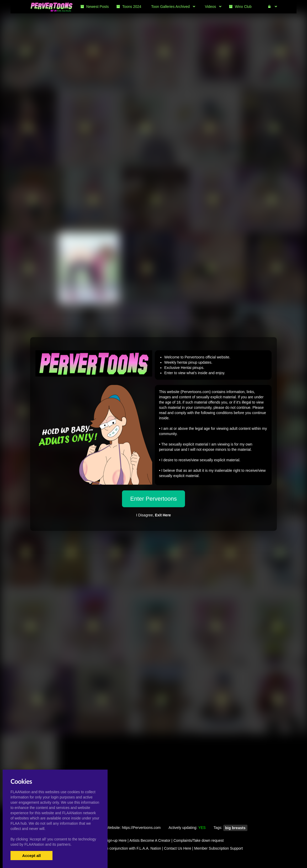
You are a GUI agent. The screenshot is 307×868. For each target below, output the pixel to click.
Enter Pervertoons (153, 499)
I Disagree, (153, 515)
